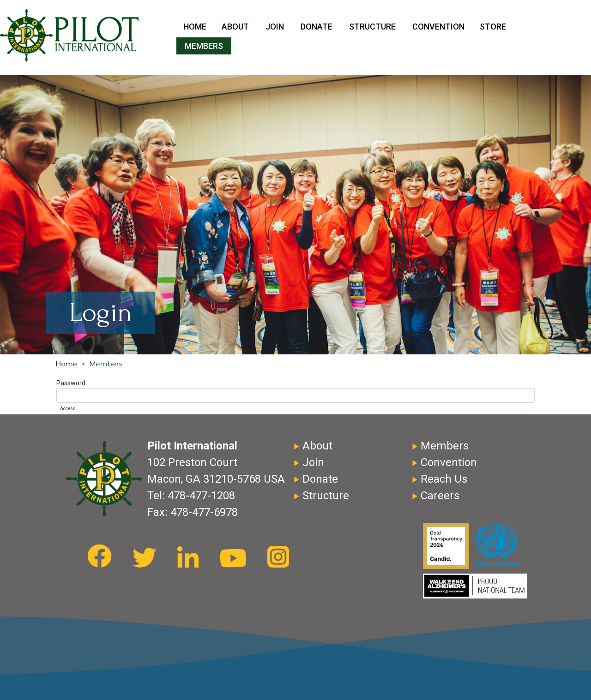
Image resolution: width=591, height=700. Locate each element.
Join (275, 27)
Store (493, 27)
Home (195, 27)
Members (204, 46)
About (235, 27)
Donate (317, 27)
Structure (372, 27)
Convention (438, 27)
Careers (440, 496)
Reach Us (444, 479)
